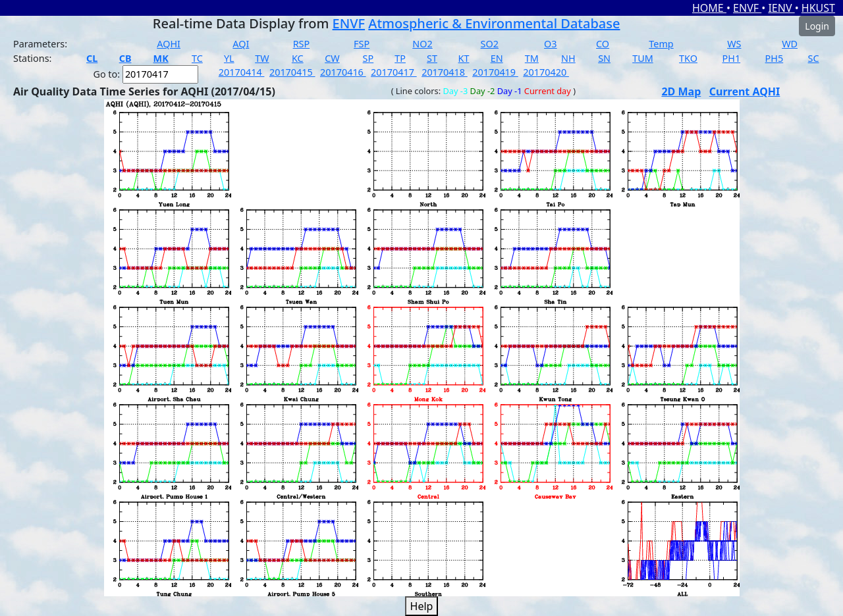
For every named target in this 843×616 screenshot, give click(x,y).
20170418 (445, 72)
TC (197, 58)
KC (298, 58)
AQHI (169, 44)
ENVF (747, 8)
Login (817, 26)
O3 (550, 44)
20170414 (242, 72)
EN (497, 58)
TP (400, 58)
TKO (688, 58)
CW (332, 58)
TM (532, 58)
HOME (709, 8)
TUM (643, 58)
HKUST (818, 8)
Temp (661, 44)
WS (734, 44)
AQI (241, 44)
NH (568, 58)
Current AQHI (745, 91)
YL (229, 58)
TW (262, 58)
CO (603, 44)
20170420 (546, 72)
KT (464, 58)
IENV (781, 8)
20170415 (292, 72)
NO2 (422, 44)
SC (814, 58)
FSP (362, 44)
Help (422, 606)
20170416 (343, 72)
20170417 (394, 72)
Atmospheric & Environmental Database (494, 23)
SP (368, 58)
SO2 (490, 44)
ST (432, 58)
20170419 (495, 72)
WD (790, 44)
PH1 (732, 58)
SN (604, 58)
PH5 (775, 58)
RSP (302, 44)
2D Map (681, 91)
